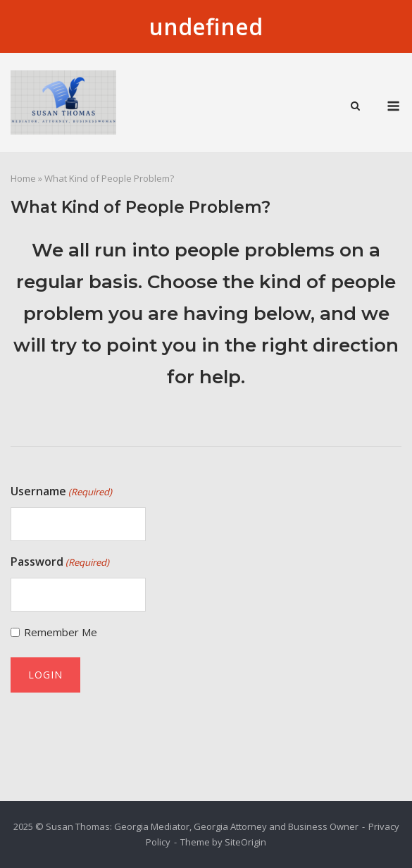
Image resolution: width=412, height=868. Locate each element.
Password (60, 562)
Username (61, 492)
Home (23, 178)
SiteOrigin (245, 842)
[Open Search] (355, 107)
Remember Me (61, 632)
